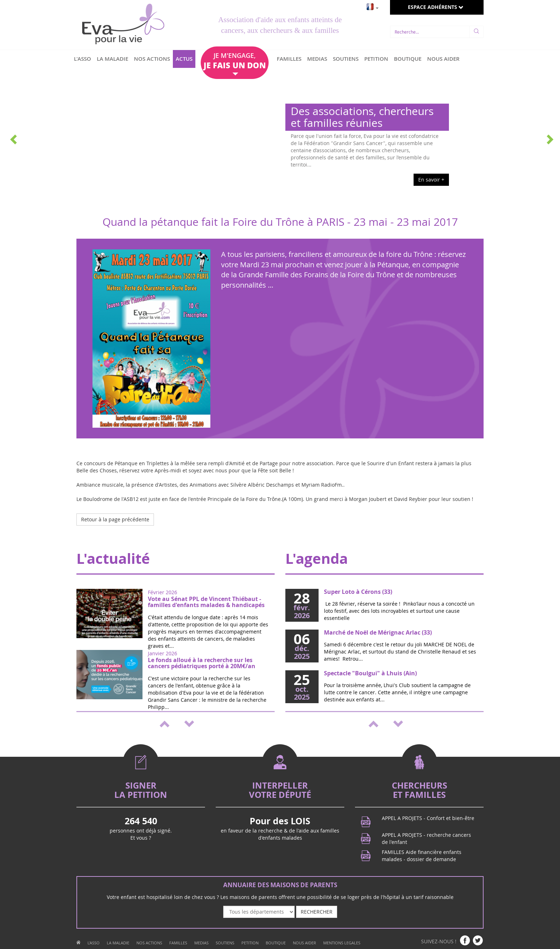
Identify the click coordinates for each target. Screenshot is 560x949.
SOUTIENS (346, 59)
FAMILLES (289, 59)
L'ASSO (82, 59)
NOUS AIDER (443, 59)
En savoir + (431, 180)
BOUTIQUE (408, 59)
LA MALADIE (112, 59)
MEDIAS (317, 59)
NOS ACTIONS (152, 59)
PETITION (376, 59)
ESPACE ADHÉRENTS (436, 7)
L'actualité (113, 558)
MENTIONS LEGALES (342, 943)
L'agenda (317, 558)
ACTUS (184, 59)
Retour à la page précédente (115, 519)
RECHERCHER (317, 912)
